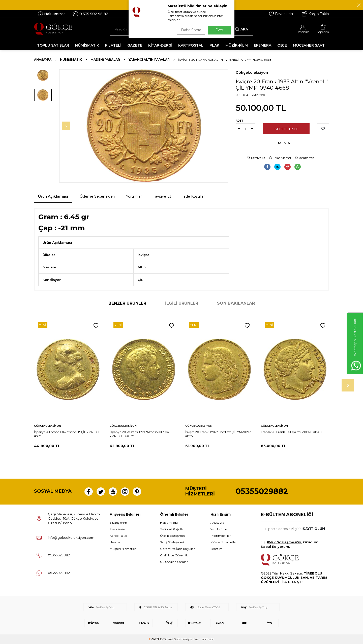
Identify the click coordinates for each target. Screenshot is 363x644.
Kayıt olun (313, 529)
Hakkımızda (52, 14)
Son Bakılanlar (236, 303)
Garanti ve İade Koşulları (178, 549)
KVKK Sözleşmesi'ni (284, 542)
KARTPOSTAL (191, 45)
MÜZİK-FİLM (237, 45)
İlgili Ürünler (182, 303)
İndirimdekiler (221, 536)
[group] (144, 126)
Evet (219, 30)
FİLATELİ (113, 45)
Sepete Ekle (286, 129)
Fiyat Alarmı (280, 158)
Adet (239, 121)
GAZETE (135, 45)
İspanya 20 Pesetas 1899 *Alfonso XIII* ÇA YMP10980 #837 (139, 434)
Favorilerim (282, 14)
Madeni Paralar (105, 60)
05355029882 (262, 491)
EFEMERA (263, 45)
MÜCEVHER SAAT (309, 45)
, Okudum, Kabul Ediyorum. (290, 544)
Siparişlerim (118, 523)
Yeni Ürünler (219, 529)
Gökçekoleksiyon (252, 73)
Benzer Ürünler (127, 303)
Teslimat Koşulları (173, 529)
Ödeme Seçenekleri (97, 196)
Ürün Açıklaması (53, 196)
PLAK (214, 45)
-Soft (154, 639)
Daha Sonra (190, 30)
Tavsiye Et (256, 158)
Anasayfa (43, 60)
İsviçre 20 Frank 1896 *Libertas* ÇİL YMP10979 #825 (219, 434)
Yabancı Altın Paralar (149, 60)
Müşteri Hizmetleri (123, 549)
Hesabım (116, 542)
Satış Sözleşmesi (172, 542)
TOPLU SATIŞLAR (53, 45)
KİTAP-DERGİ (160, 45)
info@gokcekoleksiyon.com (71, 538)
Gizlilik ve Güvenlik (174, 555)
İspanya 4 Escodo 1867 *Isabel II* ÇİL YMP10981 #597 (68, 434)
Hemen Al (282, 143)
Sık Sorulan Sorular (174, 562)
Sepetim (217, 549)
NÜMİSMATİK (87, 45)
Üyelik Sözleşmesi (173, 536)
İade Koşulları (194, 196)
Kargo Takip (315, 14)
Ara (242, 29)
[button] (70, 126)
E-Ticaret (167, 639)
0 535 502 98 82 (91, 14)
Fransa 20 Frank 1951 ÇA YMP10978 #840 (291, 432)
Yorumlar (134, 196)
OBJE (282, 45)
